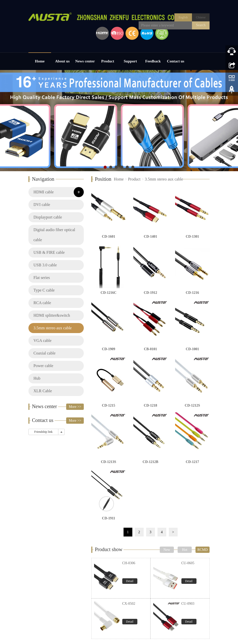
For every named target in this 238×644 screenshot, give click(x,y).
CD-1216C (109, 293)
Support (130, 61)
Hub (37, 378)
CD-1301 (192, 237)
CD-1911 (108, 518)
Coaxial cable (45, 353)
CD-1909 (109, 349)
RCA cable (42, 303)
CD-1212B (150, 462)
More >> (75, 407)
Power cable (43, 366)
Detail (130, 581)
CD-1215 (109, 405)
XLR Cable (43, 391)
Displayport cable (48, 217)
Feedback (153, 61)
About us (62, 61)
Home (40, 61)
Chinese (201, 17)
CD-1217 (192, 462)
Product (108, 61)
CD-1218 (151, 405)
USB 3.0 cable (45, 265)
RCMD (202, 550)
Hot (185, 550)
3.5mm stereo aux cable (164, 179)
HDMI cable (44, 192)
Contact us (176, 61)
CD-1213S (109, 462)
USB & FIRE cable (49, 252)
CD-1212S (192, 405)
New (167, 550)
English (183, 17)
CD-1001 (192, 349)
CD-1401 (151, 237)
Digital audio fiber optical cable (54, 235)
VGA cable (43, 341)
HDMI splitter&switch (52, 315)
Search (201, 25)
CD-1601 (109, 237)
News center (85, 61)
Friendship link (43, 432)
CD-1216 (192, 293)
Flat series (42, 278)
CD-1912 (151, 293)
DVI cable (42, 205)
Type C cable (44, 290)
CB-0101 (150, 349)
